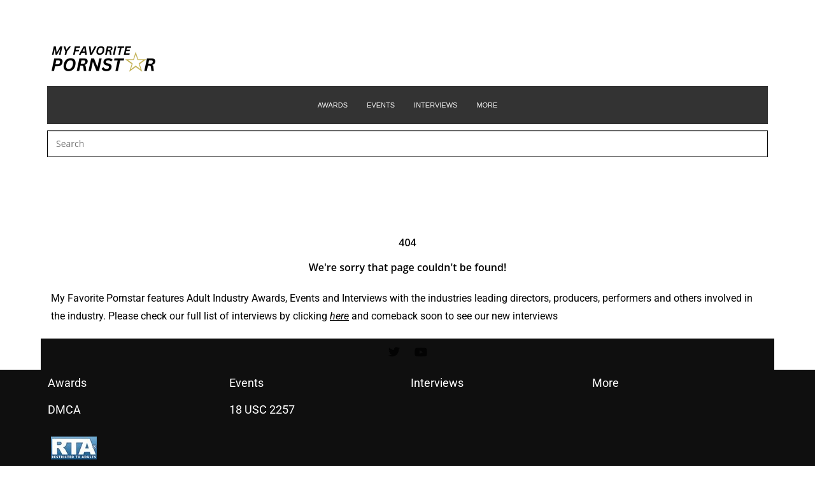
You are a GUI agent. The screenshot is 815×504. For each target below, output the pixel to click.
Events (305, 298)
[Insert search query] (407, 144)
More (606, 383)
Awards (268, 298)
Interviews (365, 298)
